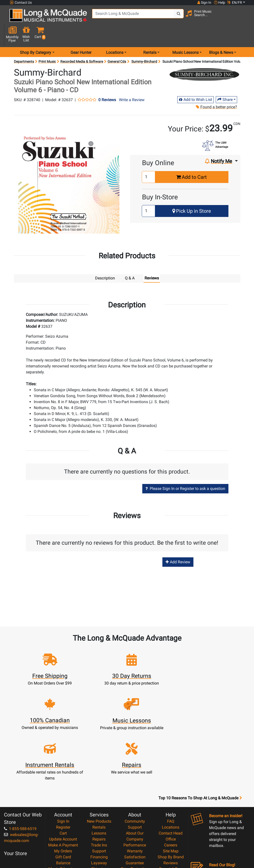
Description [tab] (105, 261)
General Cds (117, 45)
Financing (99, 795)
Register (63, 766)
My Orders (63, 790)
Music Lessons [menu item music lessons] (185, 36)
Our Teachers (135, 837)
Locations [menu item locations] (115, 36)
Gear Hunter (81, 36)
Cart (63, 772)
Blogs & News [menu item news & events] (221, 36)
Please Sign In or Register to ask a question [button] (185, 472)
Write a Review (132, 83)
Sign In (63, 760)
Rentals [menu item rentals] (150, 36)
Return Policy (135, 831)
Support (99, 790)
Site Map (171, 790)
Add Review (178, 545)
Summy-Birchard (144, 45)
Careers (171, 784)
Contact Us (21, 3)
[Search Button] (172, 17)
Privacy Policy (135, 825)
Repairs (99, 778)
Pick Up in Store (192, 194)
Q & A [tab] (130, 261)
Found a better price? (216, 90)
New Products (99, 760)
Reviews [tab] (152, 261)
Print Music (47, 45)
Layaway (99, 801)
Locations (171, 766)
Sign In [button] (204, 2)
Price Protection (135, 807)
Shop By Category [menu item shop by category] (36, 36)
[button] (244, 18)
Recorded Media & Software (82, 45)
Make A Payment (63, 784)
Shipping (99, 807)
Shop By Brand (171, 795)
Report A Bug (171, 807)
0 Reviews (107, 83)
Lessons (99, 772)
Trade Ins (99, 784)
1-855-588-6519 (20, 767)
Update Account (63, 778)
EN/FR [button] (235, 2)
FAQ (171, 760)
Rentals (99, 766)
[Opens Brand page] (204, 58)
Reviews (171, 801)
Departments (24, 45)
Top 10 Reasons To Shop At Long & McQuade (200, 737)
